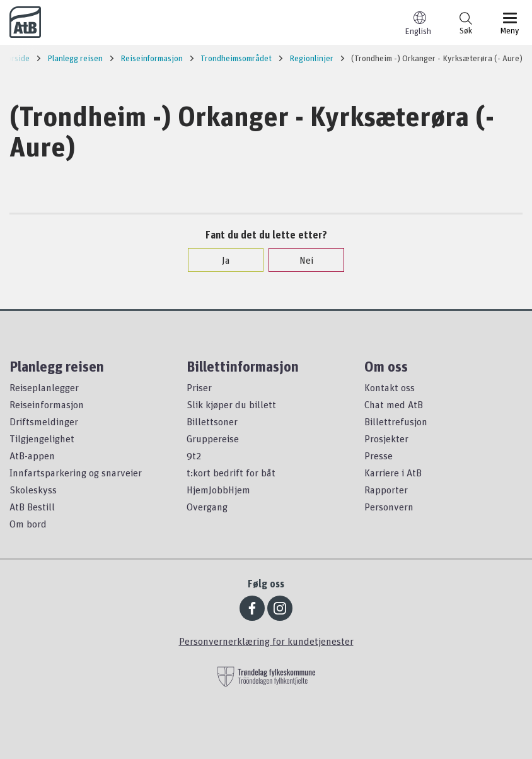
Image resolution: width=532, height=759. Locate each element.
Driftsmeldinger (44, 421)
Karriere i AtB (393, 473)
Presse (379, 456)
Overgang (207, 507)
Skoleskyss (33, 490)
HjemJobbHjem (218, 490)
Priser (199, 387)
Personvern (389, 507)
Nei (300, 260)
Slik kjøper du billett (231, 404)
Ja (220, 260)
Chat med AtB (394, 404)
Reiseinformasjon (47, 404)
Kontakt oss (390, 387)
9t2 (194, 456)
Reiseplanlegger (44, 387)
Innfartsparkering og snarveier (76, 473)
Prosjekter (386, 438)
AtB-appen (32, 456)
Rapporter (386, 490)
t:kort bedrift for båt (231, 473)
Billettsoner (212, 421)
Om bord (28, 524)
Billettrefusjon (396, 421)
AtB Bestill (32, 507)
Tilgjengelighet (42, 438)
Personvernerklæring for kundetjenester (266, 641)
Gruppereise (213, 438)
